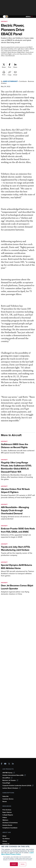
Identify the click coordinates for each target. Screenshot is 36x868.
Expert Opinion (7, 812)
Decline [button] (23, 864)
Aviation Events (7, 825)
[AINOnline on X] (9, 764)
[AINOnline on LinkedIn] (13, 764)
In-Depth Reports (8, 815)
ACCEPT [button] (14, 864)
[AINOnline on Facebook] (2, 764)
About (4, 836)
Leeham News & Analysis (11, 788)
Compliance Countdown (10, 828)
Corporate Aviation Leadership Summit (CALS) (18, 786)
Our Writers (6, 839)
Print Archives (7, 810)
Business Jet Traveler (10, 780)
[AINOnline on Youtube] (5, 764)
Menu (29, 17)
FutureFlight (6, 783)
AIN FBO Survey (9, 773)
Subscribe (6, 796)
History (5, 841)
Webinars (5, 820)
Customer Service (8, 799)
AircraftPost (7, 778)
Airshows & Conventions (10, 823)
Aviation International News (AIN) (14, 775)
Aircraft (4, 21)
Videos (5, 818)
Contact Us (6, 844)
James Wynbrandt (10, 81)
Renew (5, 802)
